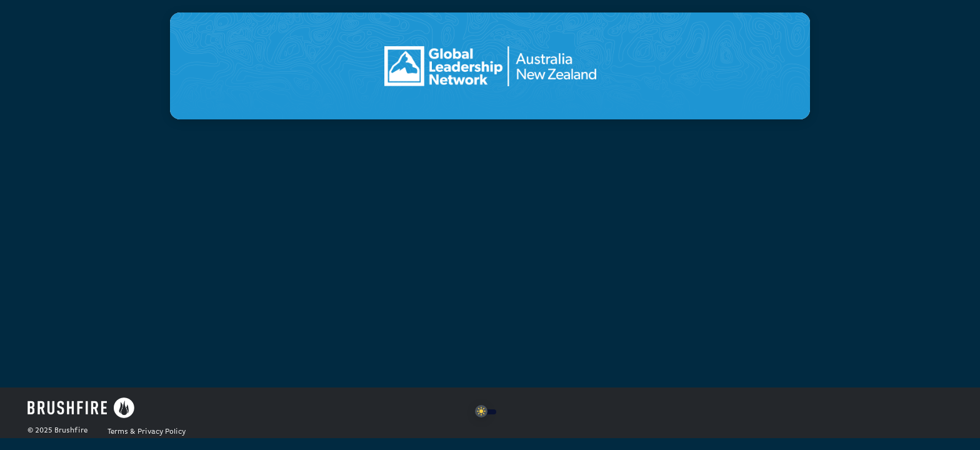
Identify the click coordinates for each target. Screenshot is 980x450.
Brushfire (71, 431)
